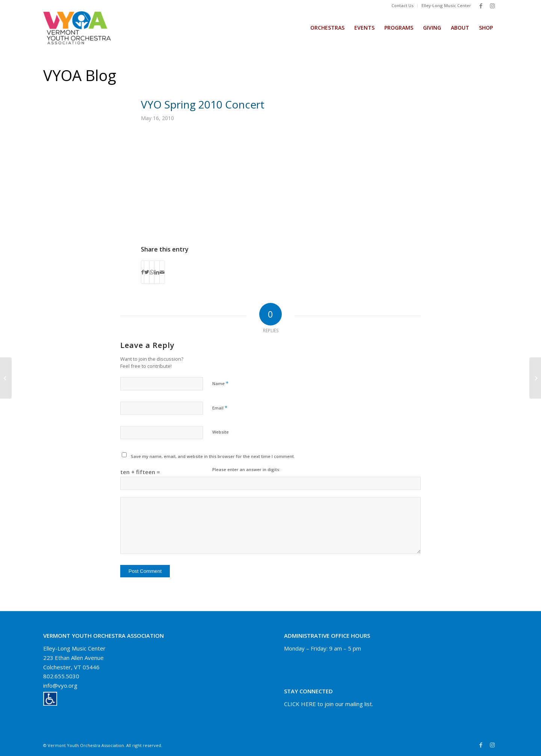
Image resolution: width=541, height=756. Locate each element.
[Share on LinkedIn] (157, 272)
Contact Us (403, 5)
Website (221, 432)
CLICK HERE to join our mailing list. (329, 704)
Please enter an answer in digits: (246, 469)
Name (220, 383)
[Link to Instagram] (492, 6)
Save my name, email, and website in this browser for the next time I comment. (213, 456)
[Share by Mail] (162, 272)
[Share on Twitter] (147, 272)
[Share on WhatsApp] (152, 272)
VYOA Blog (80, 75)
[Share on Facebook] (143, 272)
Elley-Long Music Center (446, 5)
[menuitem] (403, 6)
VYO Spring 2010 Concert (203, 104)
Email (220, 408)
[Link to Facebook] (481, 6)
